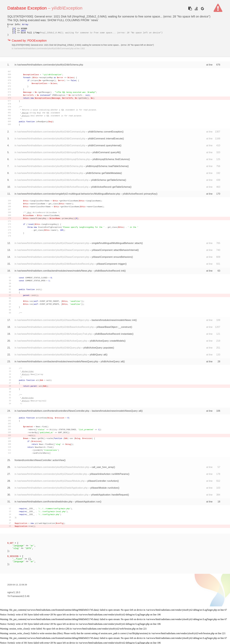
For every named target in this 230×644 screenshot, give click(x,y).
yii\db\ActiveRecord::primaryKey (139, 194)
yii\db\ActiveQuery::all (112, 362)
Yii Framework (15, 596)
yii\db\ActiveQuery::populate (98, 348)
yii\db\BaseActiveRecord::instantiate (113, 334)
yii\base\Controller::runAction (102, 481)
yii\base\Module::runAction (104, 488)
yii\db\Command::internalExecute (105, 139)
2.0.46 (26, 596)
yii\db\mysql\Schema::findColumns (110, 159)
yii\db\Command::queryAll (106, 152)
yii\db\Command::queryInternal (104, 145)
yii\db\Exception (67, 8)
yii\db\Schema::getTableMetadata (103, 173)
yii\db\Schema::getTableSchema (108, 180)
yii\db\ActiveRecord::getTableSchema (111, 187)
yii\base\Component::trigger (111, 264)
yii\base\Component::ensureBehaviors (111, 257)
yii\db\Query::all (98, 355)
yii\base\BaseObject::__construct (113, 327)
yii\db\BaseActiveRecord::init (109, 271)
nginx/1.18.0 (14, 592)
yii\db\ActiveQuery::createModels (107, 341)
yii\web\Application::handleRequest (109, 495)
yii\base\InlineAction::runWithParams (109, 474)
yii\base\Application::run (87, 502)
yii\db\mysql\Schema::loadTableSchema (106, 166)
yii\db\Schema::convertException (105, 132)
